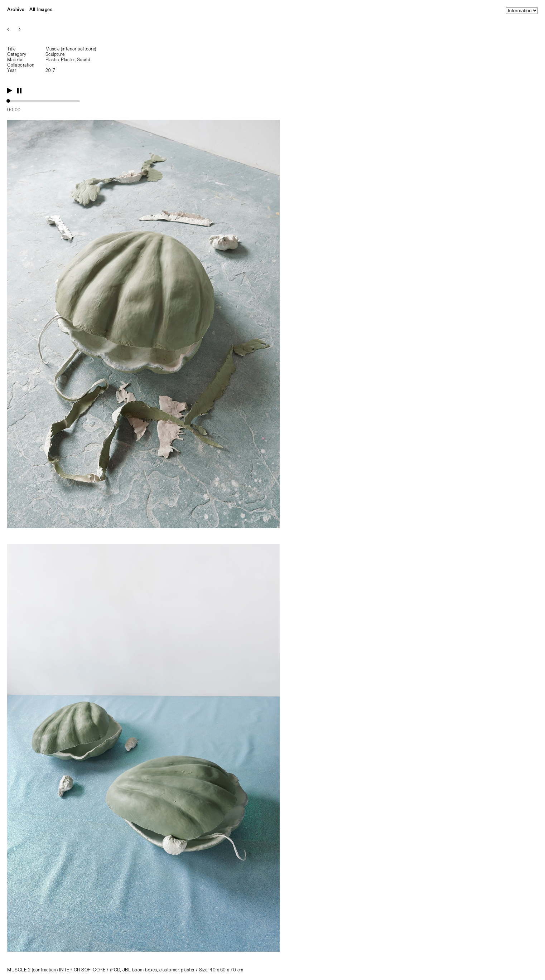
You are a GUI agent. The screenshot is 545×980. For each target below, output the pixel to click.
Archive (16, 10)
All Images (41, 10)
